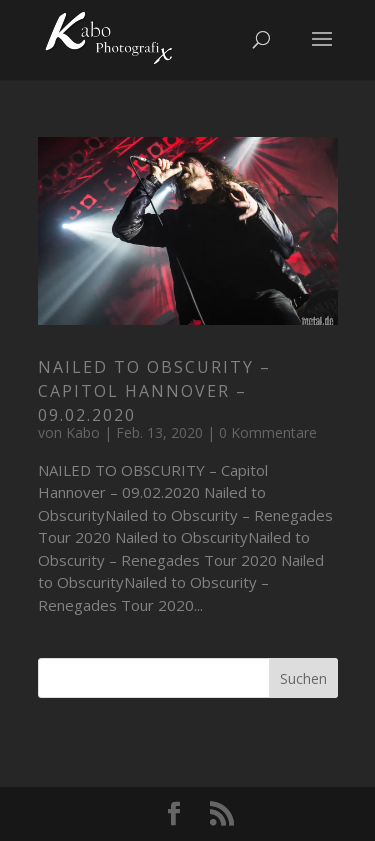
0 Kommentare (268, 432)
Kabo (83, 432)
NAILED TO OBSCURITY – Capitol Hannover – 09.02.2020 (154, 391)
